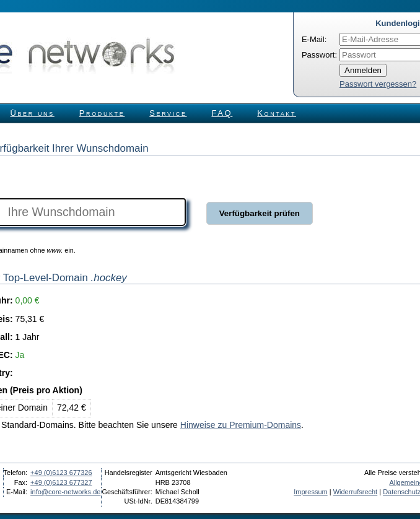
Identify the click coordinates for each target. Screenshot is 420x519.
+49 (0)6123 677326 (61, 473)
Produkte (102, 113)
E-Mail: (314, 39)
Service (168, 113)
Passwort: (319, 55)
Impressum (310, 492)
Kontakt (277, 113)
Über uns (33, 113)
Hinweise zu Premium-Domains (241, 425)
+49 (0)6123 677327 (61, 482)
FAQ (222, 113)
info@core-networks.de (65, 492)
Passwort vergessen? (378, 84)
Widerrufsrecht (356, 492)
